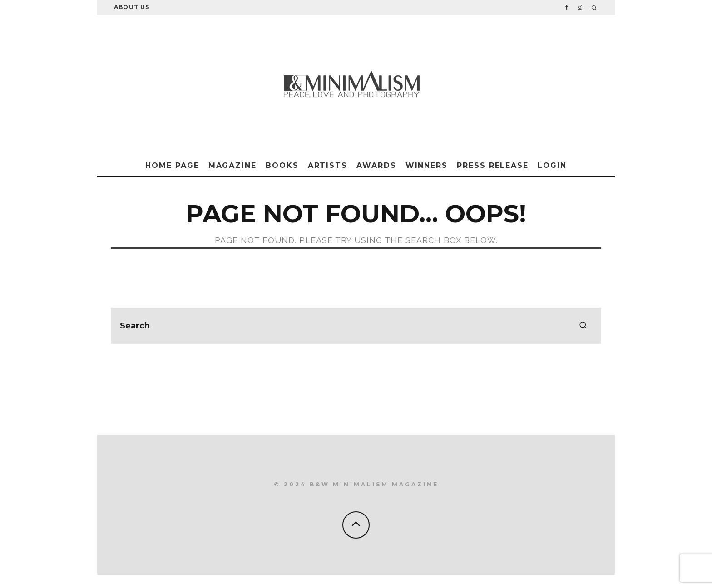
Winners (427, 165)
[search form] (356, 326)
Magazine (232, 165)
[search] (583, 326)
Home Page (172, 165)
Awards (376, 165)
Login (552, 165)
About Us (132, 7)
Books (282, 165)
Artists (328, 165)
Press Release (493, 165)
